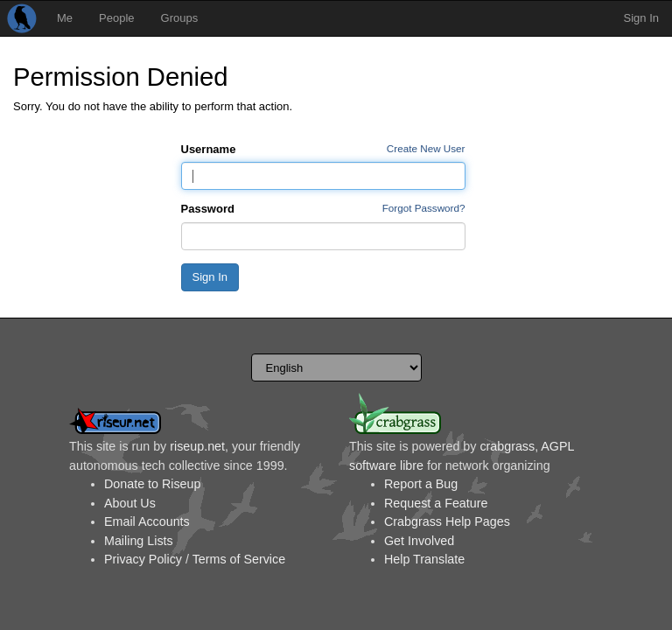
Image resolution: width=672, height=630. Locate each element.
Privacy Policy (143, 559)
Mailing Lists (139, 541)
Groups (180, 18)
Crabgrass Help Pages (447, 521)
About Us (130, 503)
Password (208, 209)
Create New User (426, 148)
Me (65, 18)
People (116, 18)
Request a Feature (436, 503)
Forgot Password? (424, 208)
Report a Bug (421, 484)
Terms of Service (239, 559)
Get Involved (419, 541)
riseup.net (197, 446)
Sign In (641, 18)
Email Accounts (147, 521)
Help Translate (424, 559)
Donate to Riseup (152, 484)
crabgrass (507, 446)
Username (209, 149)
